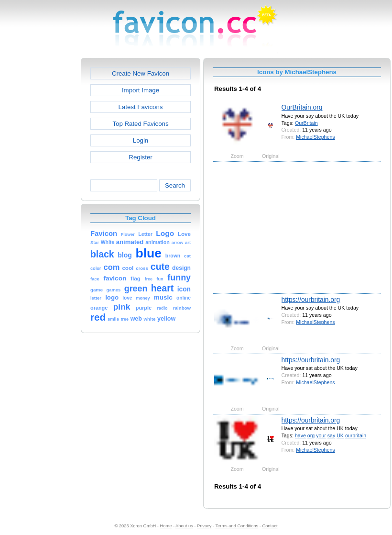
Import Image (141, 90)
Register (140, 157)
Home (166, 526)
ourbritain (356, 435)
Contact (270, 526)
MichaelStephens (315, 137)
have (300, 435)
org (311, 435)
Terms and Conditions (237, 526)
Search (175, 185)
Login (141, 140)
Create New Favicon (141, 73)
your (321, 435)
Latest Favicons (141, 107)
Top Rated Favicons (140, 124)
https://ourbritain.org (311, 300)
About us (184, 526)
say (332, 435)
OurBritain (306, 123)
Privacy (204, 526)
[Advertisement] (40, 201)
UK (340, 435)
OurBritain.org (302, 107)
